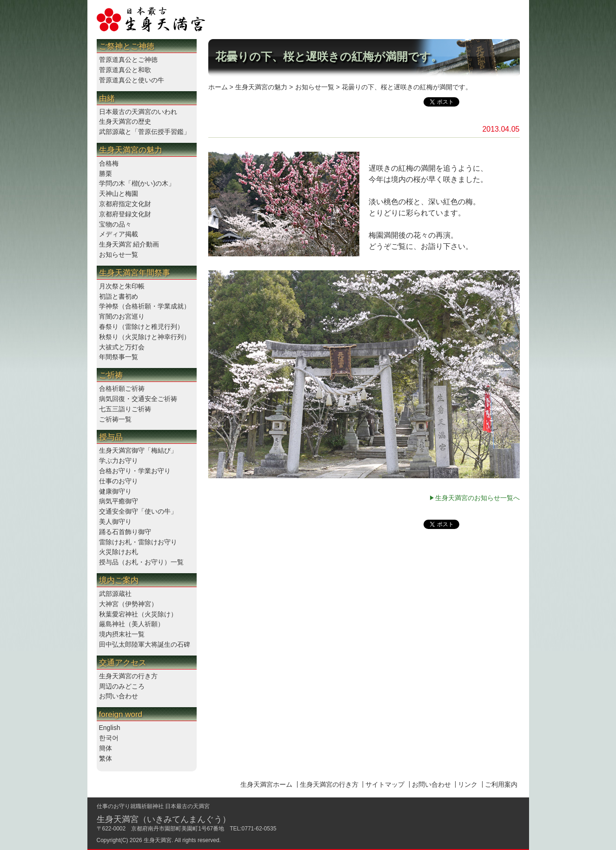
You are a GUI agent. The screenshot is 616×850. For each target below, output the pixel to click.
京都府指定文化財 (125, 204)
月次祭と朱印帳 (122, 286)
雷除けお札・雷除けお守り (138, 542)
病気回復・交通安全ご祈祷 (138, 399)
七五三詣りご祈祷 (125, 409)
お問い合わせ (119, 696)
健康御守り (115, 491)
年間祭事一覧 (119, 357)
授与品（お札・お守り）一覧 (141, 562)
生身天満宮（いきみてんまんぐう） (164, 819)
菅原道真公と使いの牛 (132, 80)
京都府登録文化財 (125, 214)
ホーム (218, 87)
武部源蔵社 (115, 594)
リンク (468, 784)
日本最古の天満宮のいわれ (138, 112)
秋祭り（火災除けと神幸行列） (145, 337)
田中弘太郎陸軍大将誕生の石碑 (145, 644)
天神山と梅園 (119, 194)
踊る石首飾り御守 (125, 532)
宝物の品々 (115, 224)
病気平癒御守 (119, 501)
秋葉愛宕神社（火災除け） (138, 614)
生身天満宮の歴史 (125, 121)
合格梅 (109, 163)
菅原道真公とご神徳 (128, 60)
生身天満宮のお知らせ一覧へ (477, 498)
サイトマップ (385, 784)
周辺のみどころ (122, 686)
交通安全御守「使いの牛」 (138, 511)
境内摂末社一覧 (122, 634)
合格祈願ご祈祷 (122, 388)
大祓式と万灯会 (122, 347)
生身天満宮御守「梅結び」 (138, 450)
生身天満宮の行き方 (128, 676)
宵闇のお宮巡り (122, 316)
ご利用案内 (501, 784)
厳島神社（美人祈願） (132, 624)
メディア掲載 (119, 234)
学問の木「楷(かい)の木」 (137, 183)
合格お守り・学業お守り (135, 471)
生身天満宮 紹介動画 (129, 244)
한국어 (109, 738)
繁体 (106, 758)
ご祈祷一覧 (115, 419)
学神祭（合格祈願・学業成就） (145, 306)
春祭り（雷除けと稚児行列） (141, 327)
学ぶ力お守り (119, 461)
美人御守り (115, 522)
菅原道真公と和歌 (125, 70)
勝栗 (106, 174)
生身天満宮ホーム (266, 784)
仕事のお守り (119, 481)
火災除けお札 (119, 552)
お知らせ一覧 (119, 254)
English (110, 728)
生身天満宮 (158, 840)
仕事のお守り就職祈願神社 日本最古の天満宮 (153, 806)
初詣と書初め (119, 296)
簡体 (106, 748)
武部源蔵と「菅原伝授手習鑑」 (145, 132)
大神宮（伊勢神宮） (128, 604)
